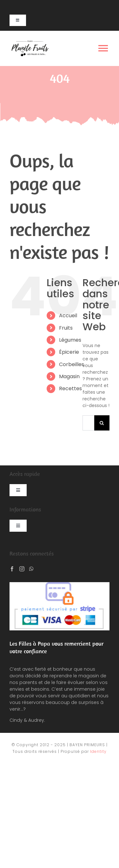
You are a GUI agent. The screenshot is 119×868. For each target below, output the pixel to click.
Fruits (66, 328)
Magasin (69, 376)
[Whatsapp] (31, 569)
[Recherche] (102, 423)
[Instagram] (22, 569)
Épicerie (69, 352)
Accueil (68, 316)
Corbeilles (72, 364)
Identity (98, 751)
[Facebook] (12, 569)
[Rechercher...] (88, 423)
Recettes (70, 388)
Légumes (70, 340)
